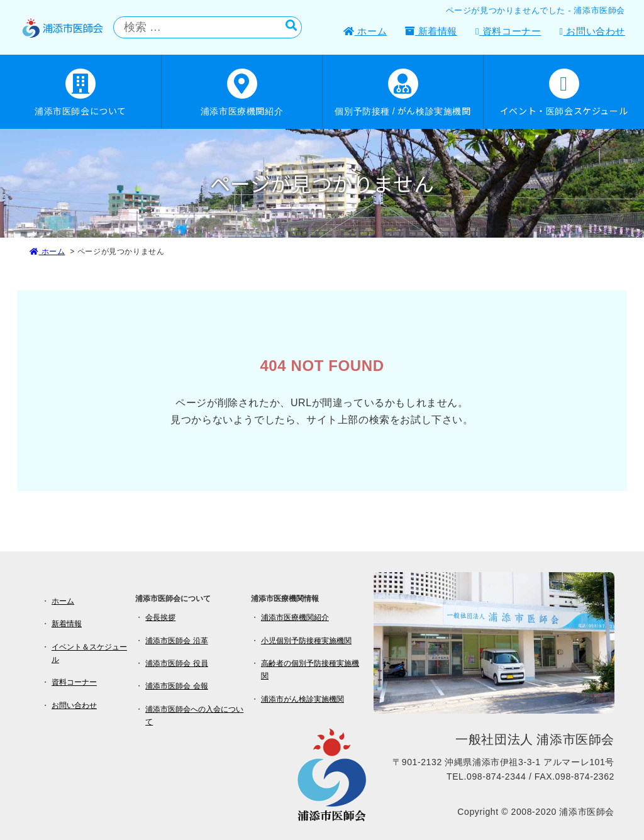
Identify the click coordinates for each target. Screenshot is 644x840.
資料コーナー (508, 31)
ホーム (365, 31)
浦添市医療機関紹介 (242, 93)
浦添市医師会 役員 (176, 663)
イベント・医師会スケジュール (564, 93)
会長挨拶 (160, 617)
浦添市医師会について (80, 93)
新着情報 (431, 31)
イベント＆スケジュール (89, 653)
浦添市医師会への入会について (194, 716)
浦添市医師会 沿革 (176, 641)
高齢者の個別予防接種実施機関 (310, 670)
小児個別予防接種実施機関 (306, 641)
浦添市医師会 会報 (176, 686)
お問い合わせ (592, 31)
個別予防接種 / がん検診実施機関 (403, 93)
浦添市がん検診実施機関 (303, 699)
